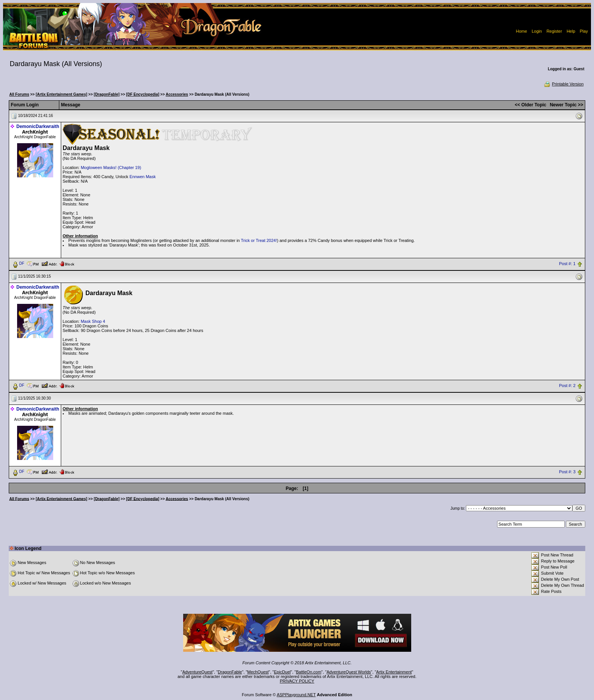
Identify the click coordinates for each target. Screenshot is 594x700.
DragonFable (230, 672)
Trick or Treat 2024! (259, 240)
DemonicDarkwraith (38, 126)
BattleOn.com (309, 672)
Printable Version (563, 84)
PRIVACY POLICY (297, 681)
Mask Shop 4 (93, 321)
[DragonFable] (107, 94)
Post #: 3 (567, 472)
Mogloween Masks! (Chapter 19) (111, 167)
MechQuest (258, 672)
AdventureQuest (198, 672)
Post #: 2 (567, 386)
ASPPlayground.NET (296, 695)
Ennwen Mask (143, 177)
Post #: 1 (567, 264)
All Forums (19, 94)
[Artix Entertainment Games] (62, 94)
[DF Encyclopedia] (143, 94)
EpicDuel (282, 672)
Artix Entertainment (394, 672)
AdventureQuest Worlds (349, 672)
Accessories (177, 94)
